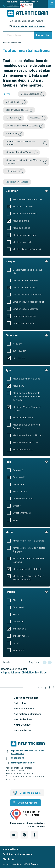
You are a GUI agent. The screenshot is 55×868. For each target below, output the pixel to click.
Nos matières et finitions (28, 714)
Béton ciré (18, 470)
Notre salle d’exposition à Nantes (29, 26)
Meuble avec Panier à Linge (27, 379)
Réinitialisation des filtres (17, 182)
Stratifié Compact (22, 513)
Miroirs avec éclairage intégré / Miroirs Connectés (28, 578)
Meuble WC (19, 386)
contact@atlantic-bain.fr (23, 763)
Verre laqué (19, 650)
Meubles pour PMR (22, 242)
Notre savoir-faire (24, 709)
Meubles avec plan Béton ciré (28, 199)
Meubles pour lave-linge (25, 235)
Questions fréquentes (26, 698)
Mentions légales (11, 849)
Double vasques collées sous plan (28, 272)
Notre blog (20, 703)
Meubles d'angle (21, 221)
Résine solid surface (23, 499)
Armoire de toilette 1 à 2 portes (28, 541)
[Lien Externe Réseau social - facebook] (34, 835)
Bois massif (19, 477)
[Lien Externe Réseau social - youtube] (14, 835)
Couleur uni (18, 622)
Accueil (6, 43)
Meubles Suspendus (23, 450)
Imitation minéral (21, 636)
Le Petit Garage (30, 864)
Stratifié (17, 506)
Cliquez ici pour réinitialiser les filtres (24, 673)
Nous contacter (22, 730)
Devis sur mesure (27, 803)
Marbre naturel (20, 492)
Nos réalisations (23, 719)
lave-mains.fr (33, 2)
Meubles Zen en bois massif (27, 249)
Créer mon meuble (30, 793)
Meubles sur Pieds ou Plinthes (28, 435)
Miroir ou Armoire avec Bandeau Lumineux (29, 560)
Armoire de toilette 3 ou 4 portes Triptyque (29, 550)
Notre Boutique (22, 725)
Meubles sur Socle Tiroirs (26, 442)
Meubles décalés (21, 228)
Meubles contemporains (25, 214)
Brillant (16, 615)
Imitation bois (20, 629)
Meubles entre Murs (23, 418)
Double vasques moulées (26, 280)
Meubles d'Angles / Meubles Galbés (27, 409)
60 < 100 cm (19, 358)
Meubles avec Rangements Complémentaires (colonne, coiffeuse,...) (27, 396)
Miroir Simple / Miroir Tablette (27, 569)
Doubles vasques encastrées (27, 295)
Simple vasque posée (24, 323)
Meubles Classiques (23, 207)
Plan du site (8, 859)
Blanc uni (17, 600)
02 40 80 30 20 (13, 6)
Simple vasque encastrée (26, 309)
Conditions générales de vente (18, 854)
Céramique (18, 484)
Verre (16, 520)
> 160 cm (17, 344)
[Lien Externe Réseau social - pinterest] (24, 835)
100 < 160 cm (20, 351)
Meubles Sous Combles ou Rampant (26, 427)
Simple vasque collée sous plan (29, 302)
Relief (16, 643)
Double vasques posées (25, 288)
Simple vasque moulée (24, 316)
